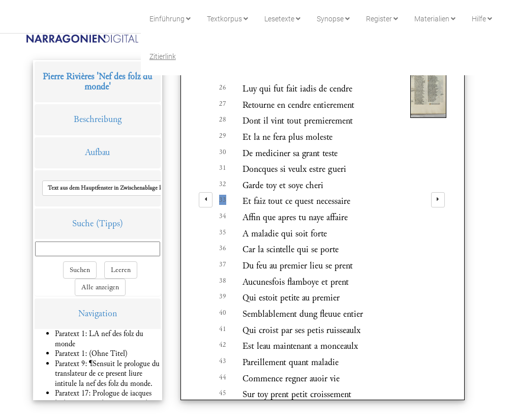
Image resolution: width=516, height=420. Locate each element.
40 (223, 313)
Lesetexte (282, 19)
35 (223, 232)
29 (223, 136)
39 (223, 296)
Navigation (98, 313)
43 (223, 361)
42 (223, 345)
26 (223, 87)
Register (382, 19)
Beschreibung (98, 119)
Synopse (333, 19)
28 (223, 119)
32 (223, 184)
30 (223, 152)
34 (223, 216)
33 (223, 200)
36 (223, 248)
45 (223, 393)
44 (223, 377)
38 (223, 281)
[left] (206, 200)
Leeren (121, 270)
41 (223, 329)
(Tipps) (110, 223)
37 (223, 264)
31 (223, 168)
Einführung (170, 19)
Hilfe (482, 19)
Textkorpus (227, 19)
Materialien (435, 19)
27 (223, 104)
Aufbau (97, 152)
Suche (83, 223)
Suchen (80, 270)
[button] (114, 188)
